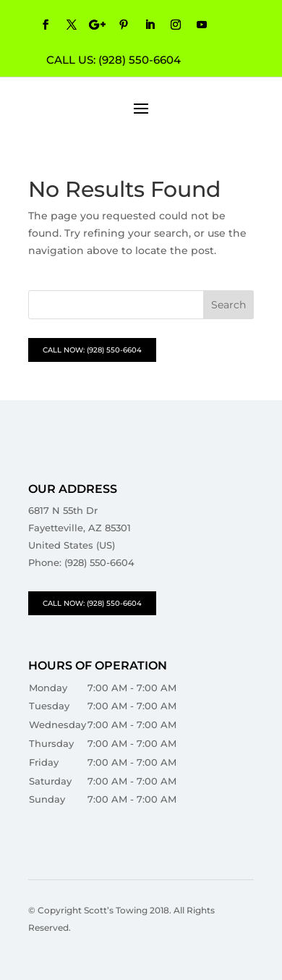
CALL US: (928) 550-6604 (114, 60)
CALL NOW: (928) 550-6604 (92, 350)
